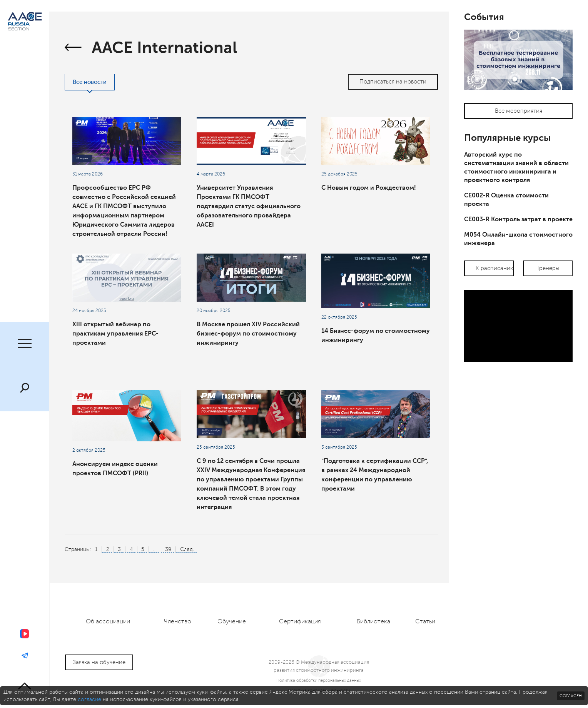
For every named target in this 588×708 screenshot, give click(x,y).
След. (187, 549)
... (155, 549)
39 (168, 549)
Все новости (90, 82)
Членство (178, 621)
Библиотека (373, 621)
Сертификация (300, 621)
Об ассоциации (108, 621)
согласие (89, 699)
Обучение (232, 621)
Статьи (425, 621)
